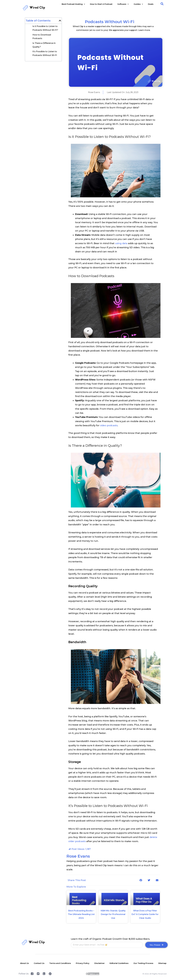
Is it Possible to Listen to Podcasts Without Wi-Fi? (45, 28)
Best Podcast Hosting (73, 4)
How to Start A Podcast (101, 4)
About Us (24, 963)
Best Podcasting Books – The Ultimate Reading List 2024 (81, 914)
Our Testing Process (143, 963)
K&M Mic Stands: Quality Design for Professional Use (113, 914)
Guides (138, 4)
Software (123, 4)
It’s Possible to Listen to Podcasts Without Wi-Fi (45, 53)
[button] (162, 4)
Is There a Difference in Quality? (44, 45)
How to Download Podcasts (42, 37)
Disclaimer (100, 963)
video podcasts (109, 425)
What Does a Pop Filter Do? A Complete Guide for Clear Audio (145, 914)
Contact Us (39, 963)
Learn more (144, 30)
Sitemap (162, 963)
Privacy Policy (83, 963)
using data (121, 243)
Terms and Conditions (60, 963)
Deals (151, 4)
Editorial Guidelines (119, 963)
